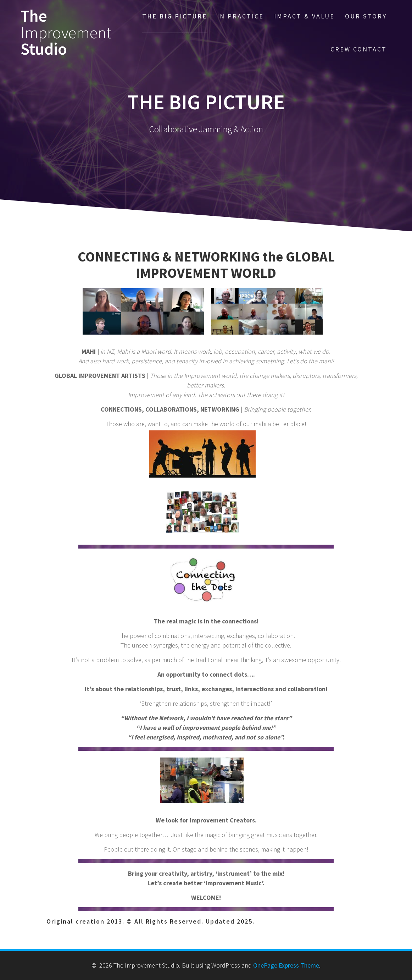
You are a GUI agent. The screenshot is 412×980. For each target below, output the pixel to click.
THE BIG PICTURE (175, 16)
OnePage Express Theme (286, 965)
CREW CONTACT (359, 49)
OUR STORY (366, 16)
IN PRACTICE (240, 16)
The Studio (66, 33)
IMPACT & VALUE (304, 16)
